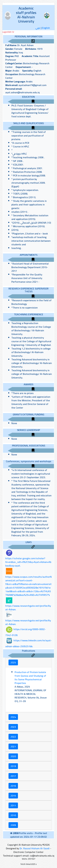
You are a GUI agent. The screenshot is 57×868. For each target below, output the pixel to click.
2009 (13, 825)
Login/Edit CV (8, 32)
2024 (13, 717)
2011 (13, 805)
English (46, 28)
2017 (13, 776)
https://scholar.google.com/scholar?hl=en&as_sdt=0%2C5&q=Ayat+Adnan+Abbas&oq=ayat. (28, 562)
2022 (13, 737)
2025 (13, 662)
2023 (13, 727)
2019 (13, 766)
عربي (38, 28)
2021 (13, 746)
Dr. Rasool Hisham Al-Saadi (35, 848)
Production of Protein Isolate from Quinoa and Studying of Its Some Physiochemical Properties (30, 678)
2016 (13, 786)
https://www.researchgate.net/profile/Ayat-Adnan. (28, 608)
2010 (13, 815)
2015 (13, 796)
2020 (13, 756)
